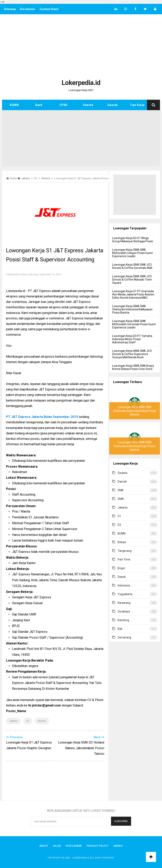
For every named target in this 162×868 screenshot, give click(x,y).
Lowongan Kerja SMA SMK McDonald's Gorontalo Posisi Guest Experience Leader (134, 324)
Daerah (113, 105)
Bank (39, 105)
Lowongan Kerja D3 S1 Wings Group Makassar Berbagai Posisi (133, 240)
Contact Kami (49, 9)
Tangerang (125, 551)
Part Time (124, 559)
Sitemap (10, 9)
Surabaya (124, 611)
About (44, 846)
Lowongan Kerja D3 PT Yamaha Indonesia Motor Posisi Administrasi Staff (132, 339)
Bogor (121, 568)
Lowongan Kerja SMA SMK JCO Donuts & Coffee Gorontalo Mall (132, 266)
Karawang (124, 603)
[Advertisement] (81, 45)
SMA (121, 499)
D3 (119, 525)
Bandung (123, 620)
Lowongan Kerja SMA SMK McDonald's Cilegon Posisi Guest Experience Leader (132, 253)
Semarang (124, 637)
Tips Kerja (137, 105)
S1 (28, 721)
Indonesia (124, 585)
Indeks (118, 846)
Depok (122, 577)
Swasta (88, 105)
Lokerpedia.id (81, 858)
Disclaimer (28, 9)
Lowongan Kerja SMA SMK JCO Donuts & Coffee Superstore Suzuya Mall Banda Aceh (132, 354)
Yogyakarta (125, 594)
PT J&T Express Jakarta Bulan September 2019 (42, 417)
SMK (121, 490)
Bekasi (122, 542)
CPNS (64, 105)
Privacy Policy (98, 846)
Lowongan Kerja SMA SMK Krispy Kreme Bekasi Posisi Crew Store (133, 367)
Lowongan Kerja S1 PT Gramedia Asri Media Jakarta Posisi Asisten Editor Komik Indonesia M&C (133, 294)
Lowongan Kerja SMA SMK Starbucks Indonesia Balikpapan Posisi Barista (132, 309)
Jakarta (13, 721)
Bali (120, 629)
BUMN (14, 105)
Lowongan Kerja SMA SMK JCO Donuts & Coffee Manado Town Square (132, 280)
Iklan (57, 846)
